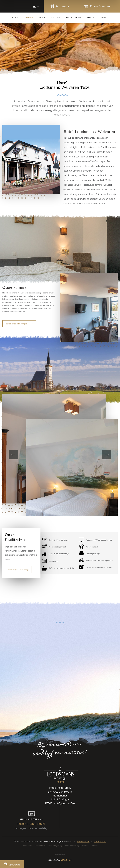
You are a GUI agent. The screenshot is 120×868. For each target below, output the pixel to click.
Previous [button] (13, 455)
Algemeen (28, 18)
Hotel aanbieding (72, 846)
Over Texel (56, 18)
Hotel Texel (28, 846)
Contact (103, 18)
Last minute (40, 846)
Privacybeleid (100, 841)
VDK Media (66, 860)
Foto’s (91, 18)
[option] (60, 455)
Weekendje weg (55, 846)
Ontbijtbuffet (75, 18)
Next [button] (107, 455)
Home (15, 18)
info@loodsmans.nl (31, 824)
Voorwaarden (83, 841)
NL (35, 7)
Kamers (41, 18)
